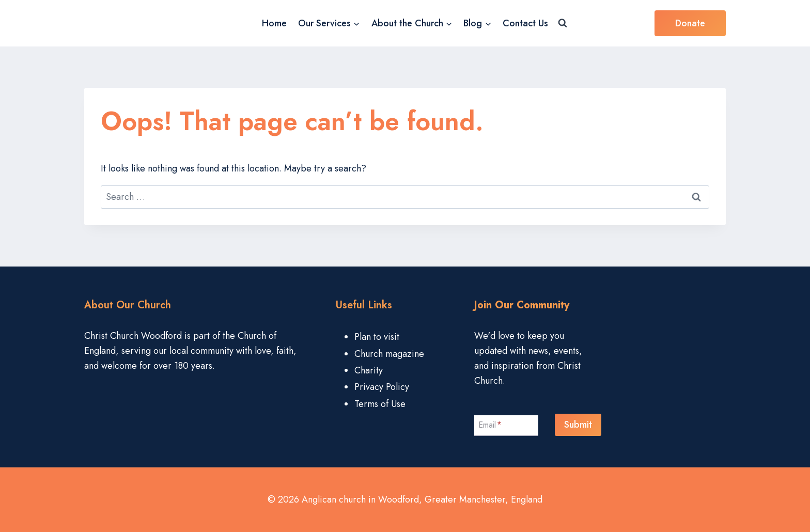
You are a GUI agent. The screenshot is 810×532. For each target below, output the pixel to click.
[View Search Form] (563, 23)
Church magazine (389, 354)
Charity (369, 370)
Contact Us (525, 23)
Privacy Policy (382, 387)
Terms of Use (380, 404)
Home (274, 23)
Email (490, 425)
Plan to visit (377, 337)
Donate (690, 23)
